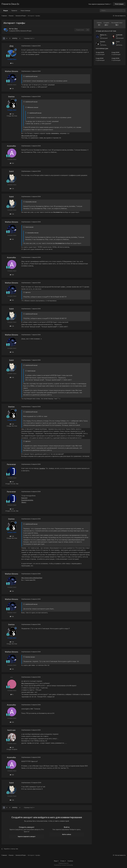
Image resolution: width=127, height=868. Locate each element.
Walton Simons (11, 71)
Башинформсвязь (27, 500)
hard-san (11, 730)
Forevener (11, 464)
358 (12, 163)
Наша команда (25, 11)
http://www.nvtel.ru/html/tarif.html (32, 578)
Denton (11, 97)
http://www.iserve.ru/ (28, 683)
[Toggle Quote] (24, 76)
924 (12, 482)
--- (11, 677)
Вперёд (15, 38)
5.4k (12, 114)
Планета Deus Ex (10, 4)
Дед (16, 29)
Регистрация (119, 4)
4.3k (12, 189)
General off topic (26, 31)
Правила (14, 11)
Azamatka (11, 146)
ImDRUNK (119, 35)
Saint (11, 171)
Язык (56, 861)
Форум (6, 11)
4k (12, 63)
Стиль (63, 861)
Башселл (24, 498)
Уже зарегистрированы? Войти (100, 4)
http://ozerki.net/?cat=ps (29, 136)
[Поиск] (105, 11)
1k (12, 694)
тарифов (42, 468)
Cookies (70, 861)
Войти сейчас (67, 834)
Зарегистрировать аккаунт (27, 836)
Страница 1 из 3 (29, 38)
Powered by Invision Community (63, 865)
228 (12, 747)
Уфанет (24, 502)
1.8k (12, 89)
